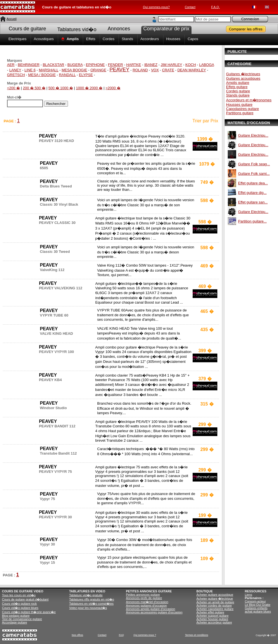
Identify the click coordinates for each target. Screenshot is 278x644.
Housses (173, 39)
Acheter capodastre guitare (215, 609)
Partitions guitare (240, 113)
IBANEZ (151, 65)
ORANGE (98, 70)
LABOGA (207, 65)
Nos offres (77, 635)
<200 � (13, 88)
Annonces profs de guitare (144, 598)
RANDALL (67, 75)
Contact (190, 7)
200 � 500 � (34, 88)
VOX (155, 70)
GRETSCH (16, 75)
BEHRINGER (29, 65)
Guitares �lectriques (243, 74)
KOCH (191, 65)
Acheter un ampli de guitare (215, 602)
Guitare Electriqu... (253, 135)
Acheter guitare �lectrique (215, 599)
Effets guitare (237, 87)
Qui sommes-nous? (156, 7)
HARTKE (134, 65)
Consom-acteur (255, 601)
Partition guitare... (252, 221)
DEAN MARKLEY (192, 70)
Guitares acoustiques (243, 78)
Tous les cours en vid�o (19, 595)
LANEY (15, 70)
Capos (193, 39)
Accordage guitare (14, 622)
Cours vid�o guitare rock (19, 604)
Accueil (11, 19)
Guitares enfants (256, 608)
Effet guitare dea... (253, 183)
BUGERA (75, 65)
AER (11, 65)
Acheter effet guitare (210, 612)
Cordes (109, 39)
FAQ (121, 635)
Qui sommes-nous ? (145, 635)
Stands (127, 39)
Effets (91, 39)
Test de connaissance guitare (22, 619)
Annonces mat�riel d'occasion (147, 602)
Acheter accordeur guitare (214, 622)
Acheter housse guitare (212, 619)
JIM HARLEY (171, 65)
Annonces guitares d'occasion (146, 606)
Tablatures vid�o (77, 29)
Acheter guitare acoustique (215, 595)
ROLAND (140, 70)
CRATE (168, 70)
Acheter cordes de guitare (214, 606)
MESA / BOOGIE (42, 75)
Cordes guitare (238, 91)
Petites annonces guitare (143, 595)
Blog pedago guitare (16, 616)
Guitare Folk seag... (254, 164)
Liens (249, 595)
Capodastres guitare (242, 109)
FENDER (116, 65)
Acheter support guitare (212, 616)
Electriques (17, 39)
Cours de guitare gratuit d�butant (25, 599)
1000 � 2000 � (89, 88)
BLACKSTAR (53, 65)
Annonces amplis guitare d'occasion (150, 609)
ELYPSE (86, 75)
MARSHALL (49, 70)
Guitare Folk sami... (254, 174)
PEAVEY (119, 70)
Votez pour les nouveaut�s (88, 608)
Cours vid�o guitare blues (20, 608)
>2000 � (113, 88)
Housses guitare (239, 105)
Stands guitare (238, 95)
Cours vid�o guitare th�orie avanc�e (29, 612)
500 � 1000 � (61, 88)
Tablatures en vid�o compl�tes (91, 604)
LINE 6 (30, 70)
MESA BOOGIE (74, 70)
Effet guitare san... (253, 202)
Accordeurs (150, 39)
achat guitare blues (258, 611)
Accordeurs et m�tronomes (249, 100)
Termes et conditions (197, 635)
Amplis (73, 39)
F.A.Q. (216, 7)
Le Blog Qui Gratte (258, 605)
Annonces (119, 29)
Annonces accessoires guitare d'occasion (154, 612)
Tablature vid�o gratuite (86, 595)
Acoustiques (44, 39)
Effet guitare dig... (252, 193)
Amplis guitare (238, 83)
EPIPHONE (95, 65)
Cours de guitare (27, 29)
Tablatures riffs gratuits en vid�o (92, 599)
